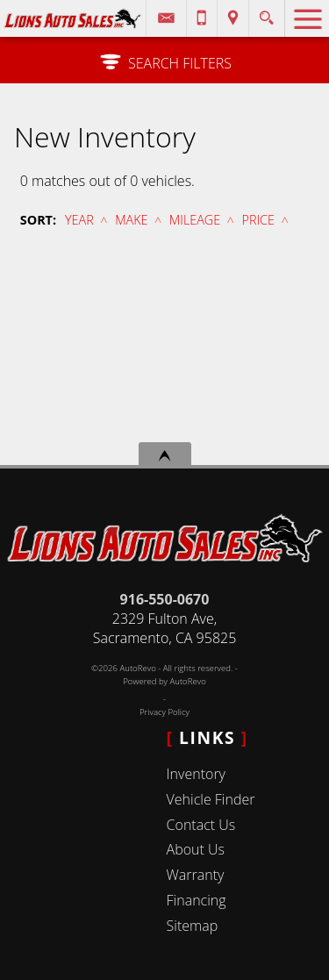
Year (79, 220)
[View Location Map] (233, 18)
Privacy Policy (164, 712)
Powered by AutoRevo (164, 681)
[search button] (266, 13)
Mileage (195, 220)
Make (131, 220)
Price (258, 220)
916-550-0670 (165, 599)
